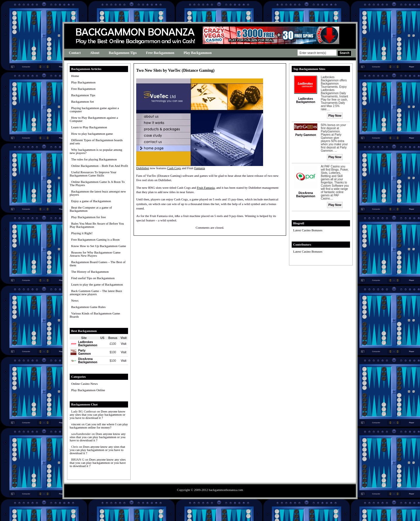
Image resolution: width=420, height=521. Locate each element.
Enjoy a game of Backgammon (91, 201)
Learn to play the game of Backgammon (97, 284)
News (75, 300)
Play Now (335, 116)
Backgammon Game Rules (88, 307)
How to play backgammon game (92, 134)
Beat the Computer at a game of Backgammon (91, 209)
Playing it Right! (82, 233)
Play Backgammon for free (89, 217)
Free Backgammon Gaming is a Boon (95, 239)
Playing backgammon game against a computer (94, 110)
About (95, 53)
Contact (75, 53)
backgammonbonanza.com (226, 490)
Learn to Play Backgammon (89, 127)
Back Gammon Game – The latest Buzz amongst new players (96, 292)
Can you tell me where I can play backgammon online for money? (99, 426)
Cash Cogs (174, 168)
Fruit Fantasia (206, 188)
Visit (124, 344)
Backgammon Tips (123, 53)
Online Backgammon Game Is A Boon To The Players (97, 183)
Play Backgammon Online (88, 390)
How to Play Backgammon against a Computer (94, 119)
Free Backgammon (160, 53)
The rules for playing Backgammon (94, 159)
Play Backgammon (197, 53)
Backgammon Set (83, 102)
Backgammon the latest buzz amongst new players (98, 193)
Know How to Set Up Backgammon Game (99, 246)
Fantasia (200, 168)
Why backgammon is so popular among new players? (96, 151)
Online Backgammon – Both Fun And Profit (100, 166)
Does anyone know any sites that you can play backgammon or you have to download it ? (98, 415)
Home (75, 76)
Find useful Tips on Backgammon (93, 278)
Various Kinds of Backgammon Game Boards (95, 315)
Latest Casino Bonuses (308, 230)
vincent (76, 424)
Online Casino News (84, 384)
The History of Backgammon (90, 272)
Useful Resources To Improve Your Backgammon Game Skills (93, 174)
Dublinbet (143, 168)
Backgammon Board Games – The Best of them (98, 264)
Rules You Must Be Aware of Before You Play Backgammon (97, 225)
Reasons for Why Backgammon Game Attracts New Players (95, 254)
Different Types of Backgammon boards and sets (96, 142)
